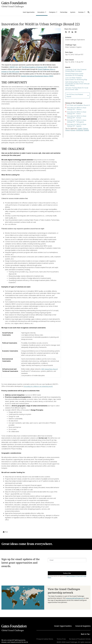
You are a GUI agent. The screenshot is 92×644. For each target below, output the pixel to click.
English (80, 128)
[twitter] (66, 32)
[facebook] (69, 32)
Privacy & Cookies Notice (45, 639)
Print (5, 532)
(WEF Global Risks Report (49, 369)
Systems (73, 12)
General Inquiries (83, 626)
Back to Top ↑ (86, 634)
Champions (52, 12)
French (67, 130)
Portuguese (80, 130)
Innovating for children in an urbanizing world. (38, 386)
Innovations (41, 12)
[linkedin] (72, 32)
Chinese (85, 128)
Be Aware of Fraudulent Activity (80, 639)
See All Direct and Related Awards (78, 95)
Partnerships (64, 12)
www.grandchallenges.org (75, 598)
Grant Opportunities (29, 12)
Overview (81, 12)
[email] (76, 32)
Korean (73, 130)
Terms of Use (61, 639)
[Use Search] (89, 12)
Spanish (86, 130)
